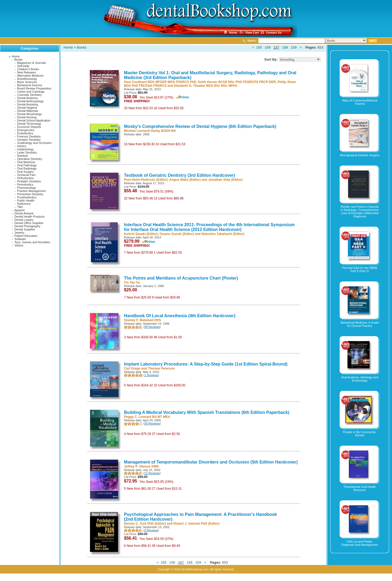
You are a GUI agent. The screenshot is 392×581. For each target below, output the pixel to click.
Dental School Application (34, 120)
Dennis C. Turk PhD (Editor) (145, 524)
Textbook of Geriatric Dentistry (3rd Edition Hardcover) (179, 175)
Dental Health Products (30, 217)
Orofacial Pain (26, 175)
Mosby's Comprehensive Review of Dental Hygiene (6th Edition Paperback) (200, 126)
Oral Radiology (27, 168)
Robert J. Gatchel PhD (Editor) (196, 524)
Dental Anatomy (28, 98)
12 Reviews (152, 473)
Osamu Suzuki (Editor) (177, 234)
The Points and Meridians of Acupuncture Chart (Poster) (181, 278)
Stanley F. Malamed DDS (142, 320)
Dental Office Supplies (29, 223)
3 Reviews (151, 530)
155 (259, 47)
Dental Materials (28, 111)
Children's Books (28, 69)
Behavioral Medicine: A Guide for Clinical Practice (360, 324)
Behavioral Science (30, 85)
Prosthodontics (27, 197)
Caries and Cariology (31, 92)
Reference (24, 204)
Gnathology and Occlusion (34, 143)
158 (285, 47)
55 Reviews (152, 327)
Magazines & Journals (32, 63)
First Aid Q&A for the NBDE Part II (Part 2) (360, 269)
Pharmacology (26, 188)
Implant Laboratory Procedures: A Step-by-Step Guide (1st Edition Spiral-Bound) (206, 364)
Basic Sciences (27, 82)
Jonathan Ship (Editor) (225, 180)
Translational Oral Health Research (360, 488)
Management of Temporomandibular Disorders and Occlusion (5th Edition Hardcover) (211, 462)
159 (294, 47)
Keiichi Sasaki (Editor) (141, 234)
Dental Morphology (29, 114)
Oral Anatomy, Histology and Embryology (360, 379)
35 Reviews (152, 423)
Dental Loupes (24, 220)
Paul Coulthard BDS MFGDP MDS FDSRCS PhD (160, 82)
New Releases (27, 72)
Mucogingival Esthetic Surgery (360, 155)
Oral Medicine (26, 162)
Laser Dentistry (27, 152)
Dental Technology (29, 124)
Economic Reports (29, 127)
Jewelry (19, 233)
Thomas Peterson (161, 368)
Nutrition (23, 156)
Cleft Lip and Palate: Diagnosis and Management (360, 543)
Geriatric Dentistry (29, 140)
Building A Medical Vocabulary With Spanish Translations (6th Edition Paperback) (207, 412)
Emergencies (26, 130)
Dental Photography (27, 226)
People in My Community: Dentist (360, 434)
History (22, 146)
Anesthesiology (27, 79)
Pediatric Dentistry (29, 181)
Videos (19, 245)
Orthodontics (25, 178)
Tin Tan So (132, 282)
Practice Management (31, 191)
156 (268, 47)
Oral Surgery (25, 172)
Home (16, 56)
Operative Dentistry (30, 159)
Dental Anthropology (30, 101)
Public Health (26, 201)
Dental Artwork (24, 213)
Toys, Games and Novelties (32, 242)
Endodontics (25, 133)
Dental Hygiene (27, 108)
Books (19, 60)
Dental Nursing (27, 117)
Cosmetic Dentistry (29, 95)
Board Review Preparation (34, 88)
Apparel (19, 210)
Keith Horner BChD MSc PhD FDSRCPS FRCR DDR (237, 82)
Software (20, 239)
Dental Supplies (25, 229)
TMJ (20, 207)
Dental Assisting (28, 104)
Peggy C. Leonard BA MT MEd (147, 417)
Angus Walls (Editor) (185, 180)
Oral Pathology (27, 165)
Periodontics (25, 184)
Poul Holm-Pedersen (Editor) (146, 180)
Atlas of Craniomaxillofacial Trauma (360, 102)
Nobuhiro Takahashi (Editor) (223, 234)
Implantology (25, 149)
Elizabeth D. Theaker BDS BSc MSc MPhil (206, 86)
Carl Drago (132, 368)
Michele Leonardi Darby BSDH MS (150, 131)
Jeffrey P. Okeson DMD (141, 466)
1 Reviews (151, 375)
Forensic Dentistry (29, 136)
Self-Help (23, 66)
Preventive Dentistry (30, 194)
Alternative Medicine (30, 76)
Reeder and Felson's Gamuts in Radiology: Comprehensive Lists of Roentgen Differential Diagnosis (360, 211)
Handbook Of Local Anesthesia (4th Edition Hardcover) (180, 316)
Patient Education (26, 236)
